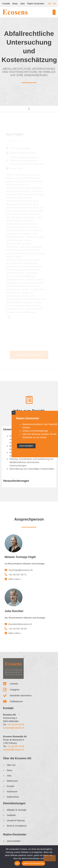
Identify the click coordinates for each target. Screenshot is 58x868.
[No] (50, 858)
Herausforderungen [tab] (16, 481)
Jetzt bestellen (26, 446)
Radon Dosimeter (36, 4)
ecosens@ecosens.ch (14, 728)
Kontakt (6, 4)
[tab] (29, 486)
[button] (54, 12)
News (15, 4)
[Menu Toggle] (29, 109)
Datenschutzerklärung (33, 863)
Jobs (22, 4)
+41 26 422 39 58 (16, 746)
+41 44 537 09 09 (16, 725)
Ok (17, 863)
